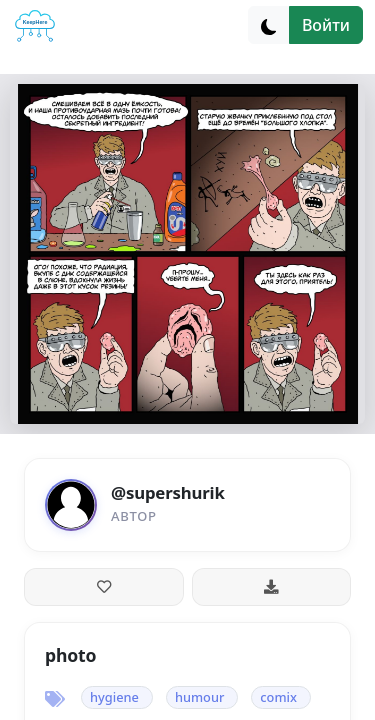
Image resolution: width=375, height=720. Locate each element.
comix (278, 697)
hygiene (114, 697)
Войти (326, 25)
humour (199, 697)
